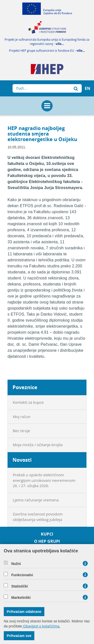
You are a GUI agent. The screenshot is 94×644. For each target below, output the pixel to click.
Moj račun (22, 417)
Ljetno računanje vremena (36, 500)
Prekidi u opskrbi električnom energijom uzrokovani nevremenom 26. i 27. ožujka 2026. (44, 480)
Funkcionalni (22, 575)
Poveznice (25, 387)
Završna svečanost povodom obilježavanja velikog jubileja (38, 517)
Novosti (22, 460)
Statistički (20, 586)
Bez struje (21, 431)
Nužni (16, 564)
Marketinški (21, 598)
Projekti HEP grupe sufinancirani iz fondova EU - (47, 51)
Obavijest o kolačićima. (41, 626)
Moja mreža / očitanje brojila (38, 445)
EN (87, 88)
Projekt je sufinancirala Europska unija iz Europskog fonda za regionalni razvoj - (47, 42)
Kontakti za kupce (28, 402)
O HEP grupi (47, 541)
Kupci (47, 534)
